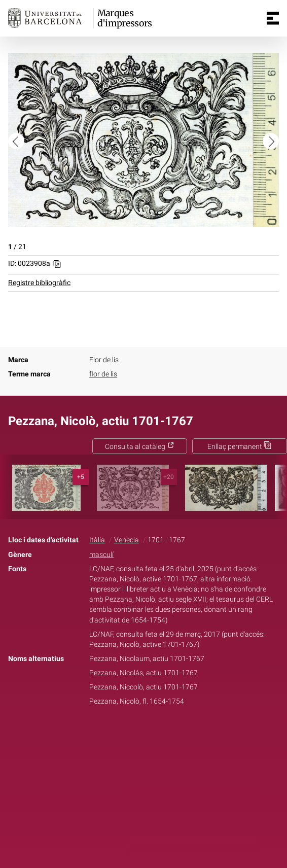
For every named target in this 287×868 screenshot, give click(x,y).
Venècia (127, 540)
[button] (16, 141)
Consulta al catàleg (140, 447)
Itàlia (97, 540)
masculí (101, 555)
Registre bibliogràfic (39, 283)
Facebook (115, 734)
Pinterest (161, 734)
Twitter (138, 734)
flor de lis (103, 374)
